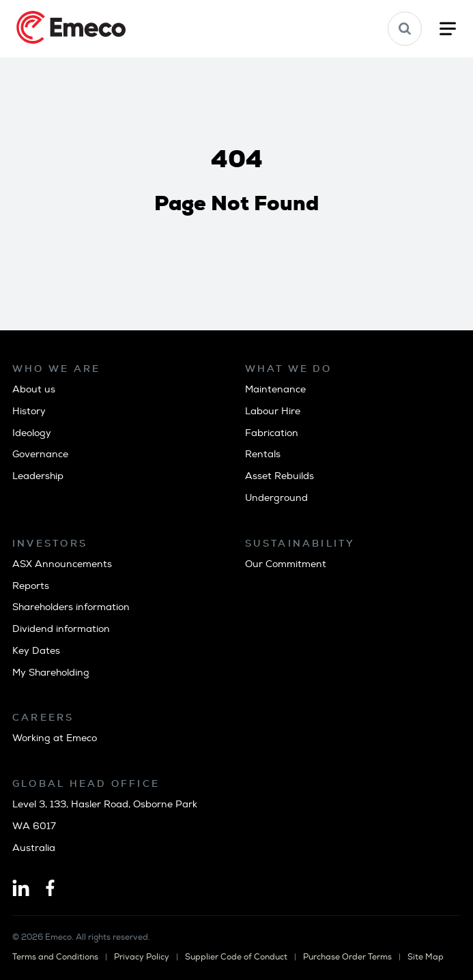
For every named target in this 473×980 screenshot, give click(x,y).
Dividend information (61, 629)
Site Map (426, 957)
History (29, 411)
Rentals (263, 454)
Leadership (38, 476)
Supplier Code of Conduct (236, 957)
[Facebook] (50, 889)
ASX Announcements (62, 564)
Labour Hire (273, 411)
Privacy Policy (142, 957)
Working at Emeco (55, 738)
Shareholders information (71, 607)
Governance (40, 454)
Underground (276, 498)
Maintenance (275, 389)
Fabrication (272, 433)
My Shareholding (51, 673)
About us (34, 389)
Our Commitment (286, 564)
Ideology (32, 433)
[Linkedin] (21, 889)
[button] (405, 29)
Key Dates (36, 651)
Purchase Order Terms (347, 957)
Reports (31, 586)
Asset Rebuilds (279, 476)
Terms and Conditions (55, 957)
